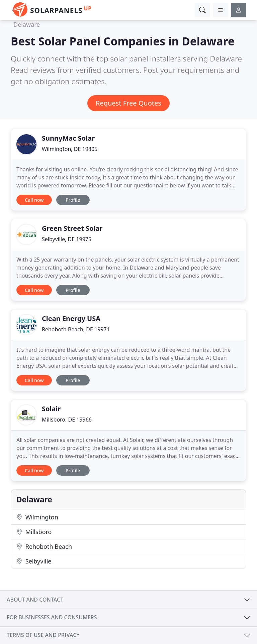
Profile (73, 200)
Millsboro (34, 532)
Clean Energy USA (71, 318)
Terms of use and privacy (43, 635)
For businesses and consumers (52, 617)
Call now (34, 200)
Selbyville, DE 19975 (67, 239)
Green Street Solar (72, 228)
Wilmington (37, 517)
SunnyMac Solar (68, 138)
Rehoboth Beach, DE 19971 (76, 329)
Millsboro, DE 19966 (67, 420)
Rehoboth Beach (44, 546)
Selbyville (34, 561)
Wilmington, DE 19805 (70, 149)
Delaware (27, 24)
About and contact (35, 600)
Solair (51, 409)
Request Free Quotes (128, 103)
